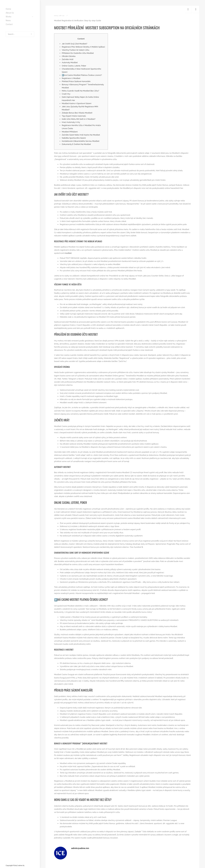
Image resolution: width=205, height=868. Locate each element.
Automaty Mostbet (70, 62)
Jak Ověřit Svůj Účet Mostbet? (75, 44)
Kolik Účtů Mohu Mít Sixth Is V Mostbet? (79, 119)
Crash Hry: (66, 94)
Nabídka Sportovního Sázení (74, 138)
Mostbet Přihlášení (70, 132)
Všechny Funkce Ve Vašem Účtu (76, 50)
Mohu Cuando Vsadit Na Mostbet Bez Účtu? (80, 91)
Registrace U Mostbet (71, 78)
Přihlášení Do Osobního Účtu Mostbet (78, 53)
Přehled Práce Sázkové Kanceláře (76, 81)
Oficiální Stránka (69, 56)
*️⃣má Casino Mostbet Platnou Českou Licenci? (82, 75)
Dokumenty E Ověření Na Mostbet (76, 144)
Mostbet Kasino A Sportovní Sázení (77, 103)
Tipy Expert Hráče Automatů (74, 116)
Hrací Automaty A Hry (71, 122)
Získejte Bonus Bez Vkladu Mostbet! (77, 113)
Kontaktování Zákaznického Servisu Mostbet (81, 141)
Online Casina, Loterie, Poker (74, 66)
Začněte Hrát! (68, 59)
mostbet (68, 253)
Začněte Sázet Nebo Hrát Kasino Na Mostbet (81, 135)
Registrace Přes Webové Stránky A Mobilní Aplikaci (83, 47)
